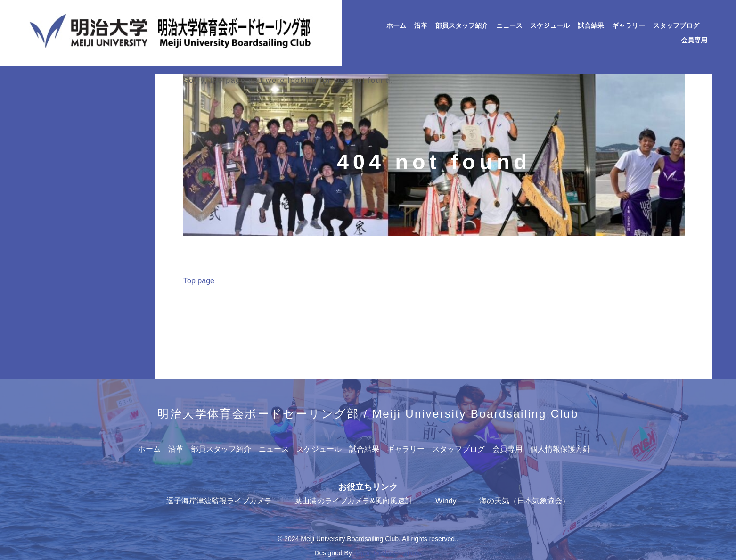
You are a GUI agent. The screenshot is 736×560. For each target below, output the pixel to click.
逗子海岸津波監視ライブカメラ (219, 501)
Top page (199, 281)
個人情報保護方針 (560, 449)
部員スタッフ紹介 (462, 26)
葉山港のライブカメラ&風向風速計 (354, 501)
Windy (446, 501)
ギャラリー (629, 26)
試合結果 (591, 26)
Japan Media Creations (388, 553)
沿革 (421, 26)
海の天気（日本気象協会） (524, 501)
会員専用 (694, 40)
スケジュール (550, 26)
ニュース (509, 26)
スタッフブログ (676, 26)
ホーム (396, 26)
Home (164, 303)
